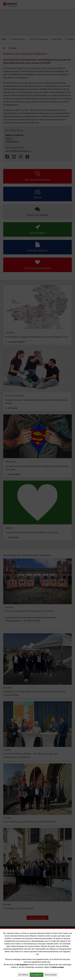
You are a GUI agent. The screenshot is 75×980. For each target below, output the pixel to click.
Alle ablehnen (24, 975)
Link (37, 954)
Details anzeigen (51, 975)
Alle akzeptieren (37, 975)
